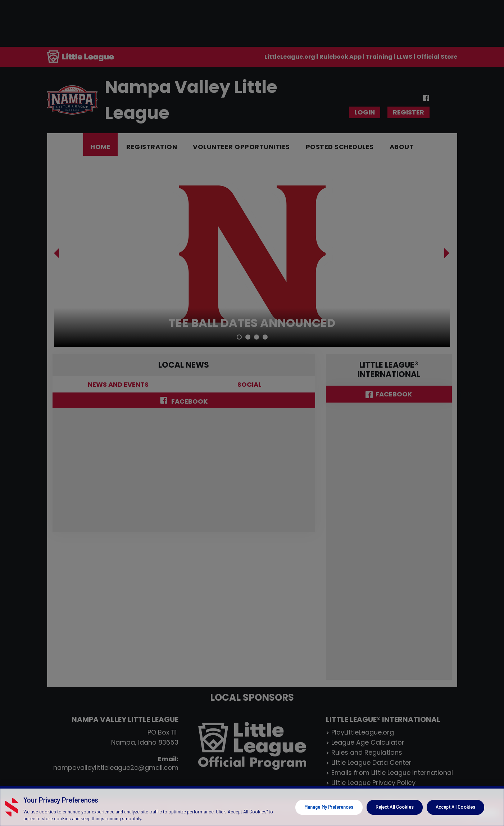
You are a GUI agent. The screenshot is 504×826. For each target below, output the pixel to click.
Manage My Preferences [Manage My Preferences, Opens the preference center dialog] (329, 807)
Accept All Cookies (455, 807)
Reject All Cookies (395, 807)
